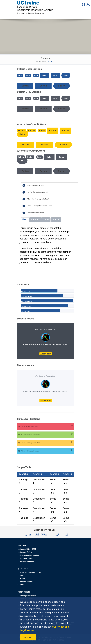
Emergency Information (28, 555)
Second (35, 220)
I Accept (28, 637)
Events (21, 579)
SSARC (51, 62)
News (21, 575)
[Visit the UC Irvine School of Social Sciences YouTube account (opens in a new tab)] (57, 535)
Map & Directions (26, 558)
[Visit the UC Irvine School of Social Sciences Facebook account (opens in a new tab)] (37, 535)
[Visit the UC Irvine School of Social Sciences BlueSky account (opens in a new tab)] (44, 535)
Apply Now (46, 354)
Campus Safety (25, 552)
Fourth (56, 220)
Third (46, 220)
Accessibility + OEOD (27, 549)
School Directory (26, 582)
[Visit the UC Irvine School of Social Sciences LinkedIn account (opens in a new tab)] (31, 535)
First (25, 219)
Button (20, 75)
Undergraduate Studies (28, 596)
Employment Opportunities (29, 572)
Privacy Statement (26, 561)
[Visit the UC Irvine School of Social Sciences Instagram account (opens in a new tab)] (25, 535)
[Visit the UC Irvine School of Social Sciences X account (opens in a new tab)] (50, 535)
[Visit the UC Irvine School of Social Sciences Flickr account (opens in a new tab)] (65, 535)
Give (21, 585)
